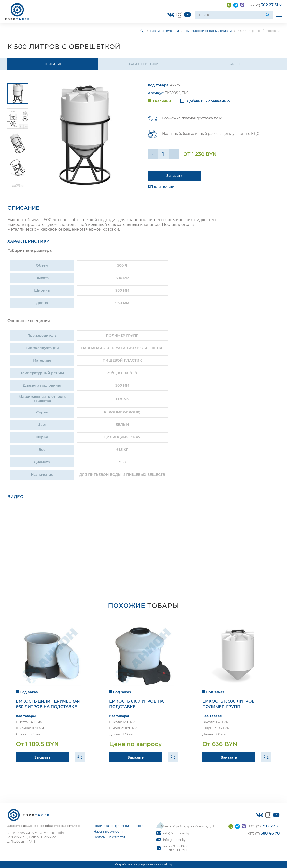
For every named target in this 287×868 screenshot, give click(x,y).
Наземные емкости (164, 31)
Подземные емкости (109, 837)
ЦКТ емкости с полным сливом (208, 31)
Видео (234, 64)
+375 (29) (263, 5)
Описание (53, 64)
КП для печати (161, 187)
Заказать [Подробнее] (174, 176)
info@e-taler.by (171, 840)
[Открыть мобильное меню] (279, 15)
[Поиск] (268, 15)
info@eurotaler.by (173, 833)
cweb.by (166, 864)
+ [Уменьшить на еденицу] (174, 154)
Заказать (42, 757)
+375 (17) (264, 833)
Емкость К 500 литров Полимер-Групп (229, 704)
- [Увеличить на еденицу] (153, 154)
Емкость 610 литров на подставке (136, 704)
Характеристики (144, 64)
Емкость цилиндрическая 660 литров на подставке (48, 704)
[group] (85, 135)
